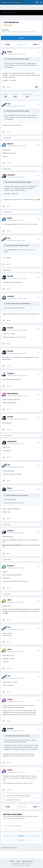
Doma (9, 52)
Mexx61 (10, 144)
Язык (12, 861)
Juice (9, 600)
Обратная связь (28, 861)
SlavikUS (11, 296)
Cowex (10, 699)
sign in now (6, 818)
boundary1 (11, 175)
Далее (35, 44)
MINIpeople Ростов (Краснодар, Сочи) (24, 32)
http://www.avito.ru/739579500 (12, 545)
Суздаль (11, 373)
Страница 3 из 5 (21, 44)
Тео (7, 30)
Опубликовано (16, 54)
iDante (10, 218)
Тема (18, 861)
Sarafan (10, 531)
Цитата (9, 87)
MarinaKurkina (13, 393)
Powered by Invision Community (21, 865)
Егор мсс (11, 566)
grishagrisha (12, 441)
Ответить (21, 38)
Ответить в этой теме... (13, 826)
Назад (8, 44)
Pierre (10, 488)
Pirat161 (10, 276)
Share (22, 836)
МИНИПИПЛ (9, 13)
